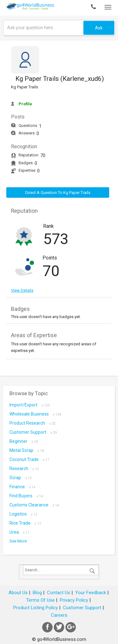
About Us (18, 593)
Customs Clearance (34, 505)
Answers (27, 133)
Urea (19, 532)
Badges (26, 163)
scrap (20, 478)
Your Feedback (91, 593)
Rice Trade (25, 523)
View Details (22, 290)
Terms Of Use (40, 600)
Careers (59, 615)
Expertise (27, 170)
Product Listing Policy (36, 608)
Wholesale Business (35, 414)
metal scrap (27, 450)
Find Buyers (26, 496)
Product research (32, 423)
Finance (22, 487)
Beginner (24, 441)
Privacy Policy (74, 600)
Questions (28, 126)
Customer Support (33, 432)
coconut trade (29, 459)
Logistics (23, 514)
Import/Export (30, 405)
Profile (25, 104)
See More (18, 541)
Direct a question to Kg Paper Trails (58, 193)
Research (24, 469)
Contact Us (59, 593)
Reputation (28, 155)
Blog (37, 593)
